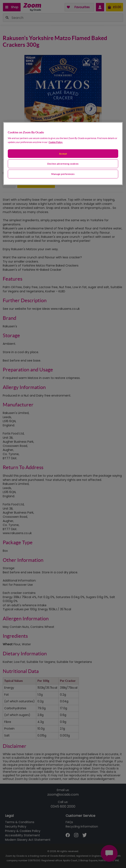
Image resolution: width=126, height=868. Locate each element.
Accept (63, 153)
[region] (63, 154)
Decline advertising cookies (63, 164)
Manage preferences (63, 174)
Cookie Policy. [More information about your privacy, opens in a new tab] (56, 142)
